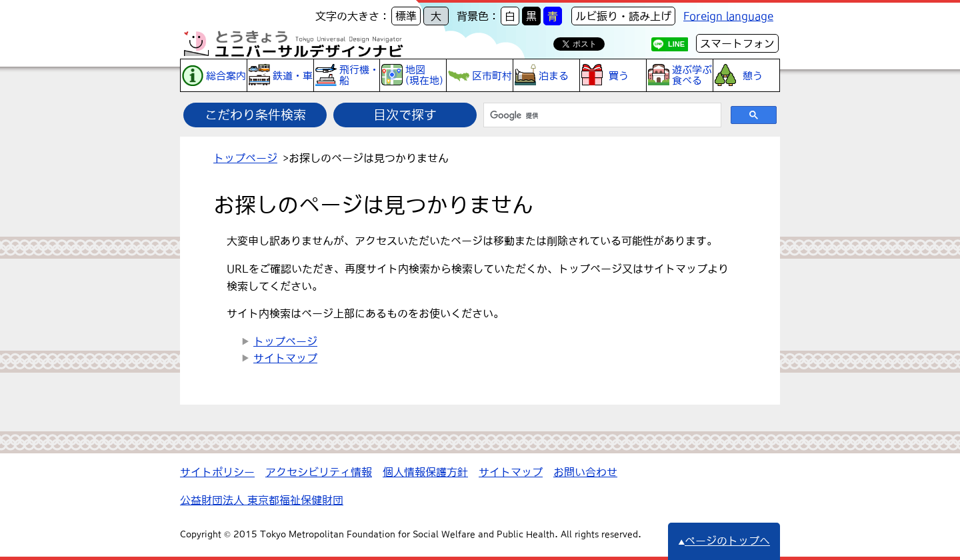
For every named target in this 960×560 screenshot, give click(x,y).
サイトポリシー (217, 472)
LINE (676, 44)
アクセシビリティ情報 (319, 472)
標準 (406, 16)
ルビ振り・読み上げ (623, 16)
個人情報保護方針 (425, 472)
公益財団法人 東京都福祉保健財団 (262, 500)
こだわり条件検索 (255, 115)
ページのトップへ (724, 541)
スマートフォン (737, 43)
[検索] (601, 115)
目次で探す (405, 115)
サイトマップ (285, 358)
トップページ (245, 158)
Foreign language (728, 16)
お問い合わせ (585, 472)
